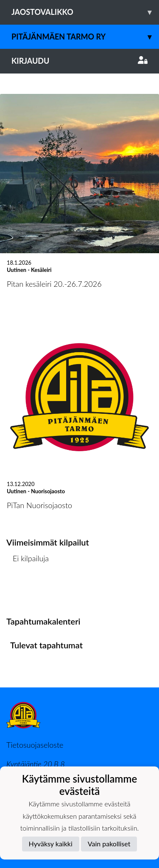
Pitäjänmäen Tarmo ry (85, 37)
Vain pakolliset (109, 844)
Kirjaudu (79, 61)
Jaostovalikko (85, 12)
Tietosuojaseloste (35, 745)
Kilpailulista (29, 591)
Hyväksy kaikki (51, 844)
